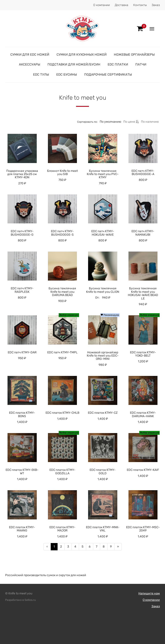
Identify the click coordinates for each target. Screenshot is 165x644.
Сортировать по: (87, 122)
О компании (102, 5)
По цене (131, 122)
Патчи (141, 64)
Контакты (140, 5)
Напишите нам (149, 593)
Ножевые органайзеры (134, 55)
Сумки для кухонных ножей (82, 55)
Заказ (156, 5)
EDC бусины (67, 75)
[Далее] (118, 547)
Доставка (121, 5)
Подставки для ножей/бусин (74, 64)
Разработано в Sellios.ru (21, 600)
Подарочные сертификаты (108, 75)
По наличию (150, 122)
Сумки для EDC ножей (30, 55)
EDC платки (118, 64)
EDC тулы (41, 75)
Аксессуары (30, 64)
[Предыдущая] (47, 547)
